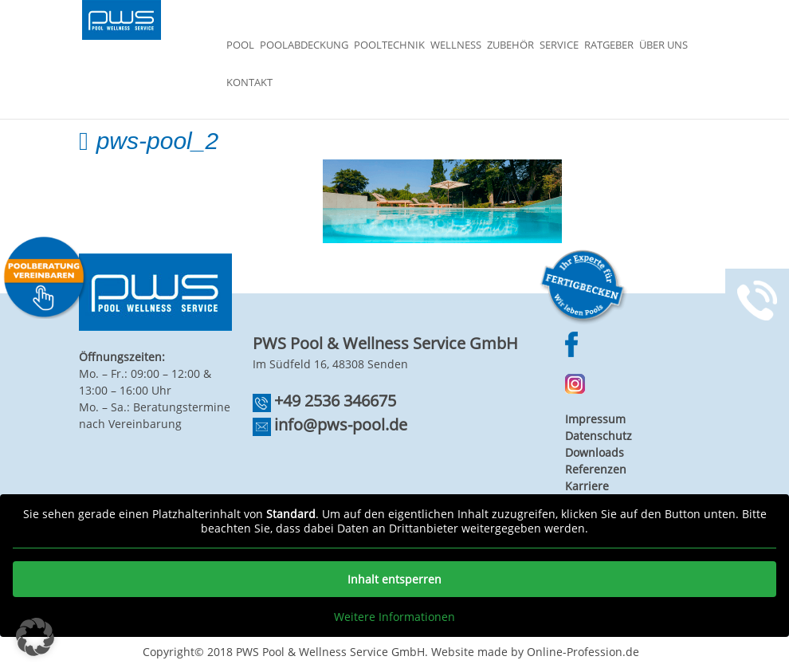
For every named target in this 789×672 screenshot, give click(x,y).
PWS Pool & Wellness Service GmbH (330, 652)
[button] (35, 637)
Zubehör (510, 45)
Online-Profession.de (583, 652)
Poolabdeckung (304, 45)
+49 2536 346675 (335, 401)
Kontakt (249, 83)
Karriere (587, 486)
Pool (240, 45)
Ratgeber (609, 45)
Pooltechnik (389, 45)
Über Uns (663, 45)
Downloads (595, 452)
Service (559, 45)
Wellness (456, 45)
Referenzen (596, 469)
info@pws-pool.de (341, 424)
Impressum (595, 419)
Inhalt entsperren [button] (394, 579)
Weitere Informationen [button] (394, 617)
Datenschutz (599, 436)
